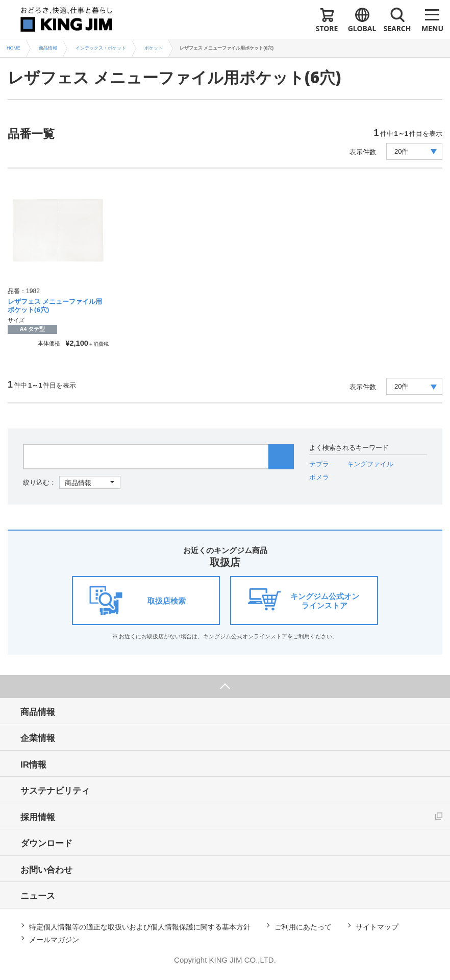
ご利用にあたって (303, 927)
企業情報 (38, 738)
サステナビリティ (55, 791)
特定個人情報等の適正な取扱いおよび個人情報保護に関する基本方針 (140, 927)
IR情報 (33, 765)
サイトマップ (377, 927)
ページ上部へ (225, 687)
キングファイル (370, 464)
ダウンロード (46, 843)
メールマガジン (54, 940)
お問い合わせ (46, 870)
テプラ (319, 464)
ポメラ (319, 477)
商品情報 (38, 712)
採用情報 (38, 817)
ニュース (38, 896)
